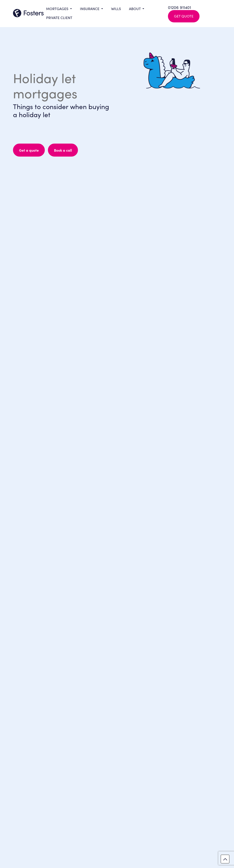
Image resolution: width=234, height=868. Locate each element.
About (135, 9)
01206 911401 (179, 7)
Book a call (63, 150)
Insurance (90, 9)
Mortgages (58, 9)
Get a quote (29, 150)
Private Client (59, 17)
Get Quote (184, 16)
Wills (116, 9)
